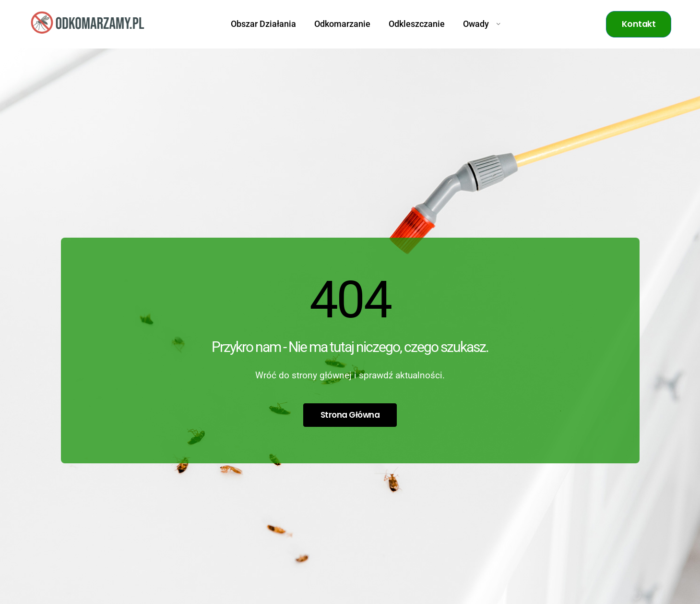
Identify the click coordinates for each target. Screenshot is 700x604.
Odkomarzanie (342, 24)
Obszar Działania (263, 24)
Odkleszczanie (417, 24)
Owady (482, 24)
